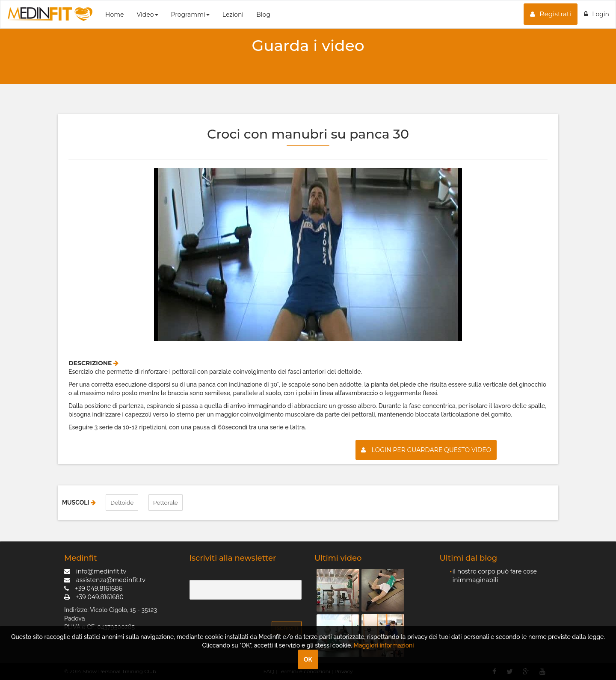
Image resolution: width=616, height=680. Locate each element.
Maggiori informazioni (384, 645)
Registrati (551, 14)
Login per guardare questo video (426, 450)
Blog (263, 15)
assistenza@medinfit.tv (105, 579)
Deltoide (122, 503)
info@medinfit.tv (95, 571)
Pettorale (166, 503)
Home (114, 15)
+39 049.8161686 (93, 588)
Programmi (190, 15)
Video (147, 15)
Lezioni (233, 15)
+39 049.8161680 (94, 597)
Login (597, 14)
